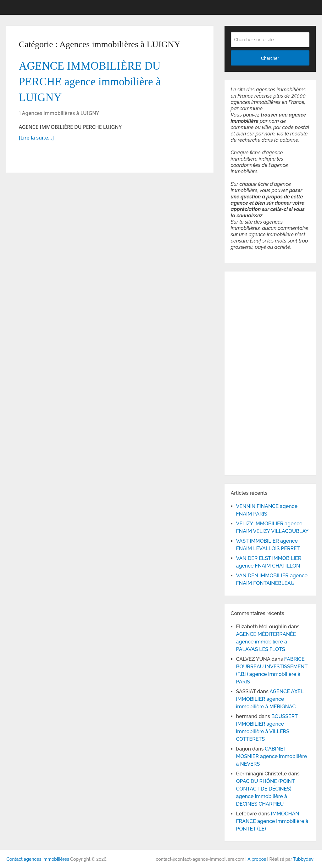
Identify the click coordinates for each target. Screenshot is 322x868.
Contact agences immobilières (38, 859)
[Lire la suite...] (36, 141)
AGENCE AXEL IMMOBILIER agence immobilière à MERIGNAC (270, 699)
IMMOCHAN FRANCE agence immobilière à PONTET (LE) (272, 821)
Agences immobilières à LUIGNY (61, 116)
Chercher (270, 58)
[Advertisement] (250, 372)
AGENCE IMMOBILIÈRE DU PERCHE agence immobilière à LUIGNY (95, 83)
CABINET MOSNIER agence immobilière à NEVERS (272, 756)
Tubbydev (303, 859)
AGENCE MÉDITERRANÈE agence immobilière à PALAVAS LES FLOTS (266, 642)
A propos (257, 859)
